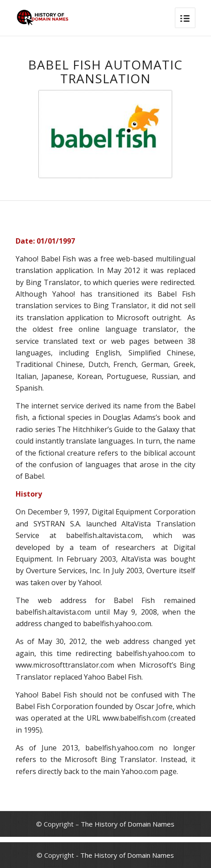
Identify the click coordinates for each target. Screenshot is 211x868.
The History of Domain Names (128, 824)
